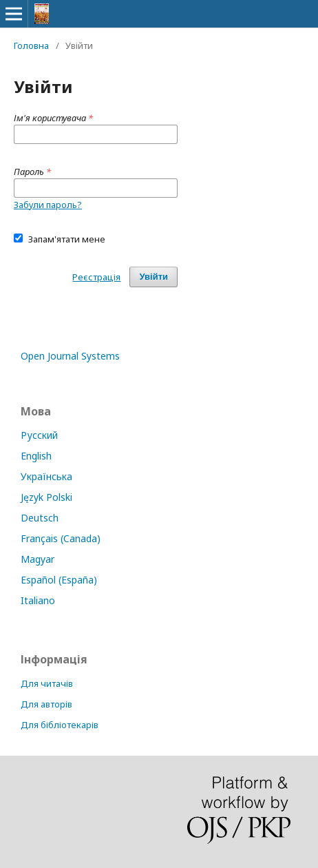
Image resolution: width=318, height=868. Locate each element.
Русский (39, 435)
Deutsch (40, 518)
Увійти (153, 277)
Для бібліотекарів (60, 725)
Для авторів (46, 704)
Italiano (38, 600)
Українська (46, 476)
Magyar (38, 559)
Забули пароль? (48, 205)
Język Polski (46, 497)
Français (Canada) (61, 538)
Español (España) (59, 580)
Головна (31, 45)
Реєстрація (96, 277)
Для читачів (47, 683)
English (36, 456)
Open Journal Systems (70, 356)
